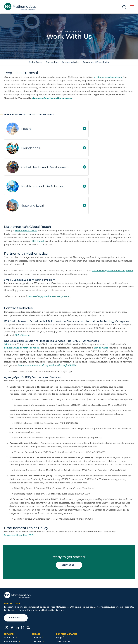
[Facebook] (12, 596)
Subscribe (16, 587)
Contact (38, 610)
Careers (38, 606)
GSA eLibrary (22, 301)
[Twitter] (7, 596)
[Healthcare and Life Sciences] (130, 148)
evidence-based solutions (108, 77)
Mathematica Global (26, 196)
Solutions (11, 623)
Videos (61, 631)
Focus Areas (12, 610)
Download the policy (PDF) (19, 501)
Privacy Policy (111, 639)
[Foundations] (130, 129)
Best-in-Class (101, 313)
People (37, 619)
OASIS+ (8, 310)
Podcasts (62, 627)
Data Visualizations (68, 615)
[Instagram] (23, 596)
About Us (10, 606)
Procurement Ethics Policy (96, 62)
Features (62, 623)
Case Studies (64, 610)
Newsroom (12, 619)
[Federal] (63, 129)
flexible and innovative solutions (22, 313)
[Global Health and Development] (63, 148)
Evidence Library (67, 619)
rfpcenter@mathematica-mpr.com (52, 98)
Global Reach (35, 62)
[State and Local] (63, 170)
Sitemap (97, 639)
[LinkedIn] (17, 596)
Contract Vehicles (71, 62)
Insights (10, 615)
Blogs (60, 606)
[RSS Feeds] (28, 596)
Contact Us (69, 531)
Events (37, 615)
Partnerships (52, 62)
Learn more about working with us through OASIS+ (47, 331)
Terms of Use (128, 639)
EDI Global (38, 207)
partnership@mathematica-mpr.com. (112, 236)
